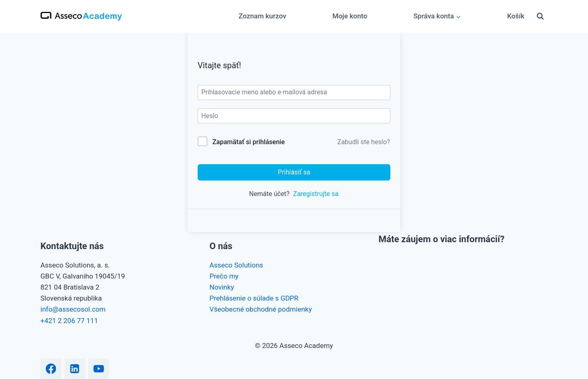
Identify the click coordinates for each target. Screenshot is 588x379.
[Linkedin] (75, 369)
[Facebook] (51, 369)
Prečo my (224, 276)
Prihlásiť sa (294, 172)
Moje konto (350, 16)
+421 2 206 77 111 (69, 321)
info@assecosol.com (73, 309)
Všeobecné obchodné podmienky (261, 309)
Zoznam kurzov (262, 16)
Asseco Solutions (236, 265)
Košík (516, 16)
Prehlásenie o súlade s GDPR (254, 298)
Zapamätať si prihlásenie (248, 142)
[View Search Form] (540, 16)
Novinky (222, 287)
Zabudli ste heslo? (364, 142)
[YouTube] (99, 369)
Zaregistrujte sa (316, 194)
